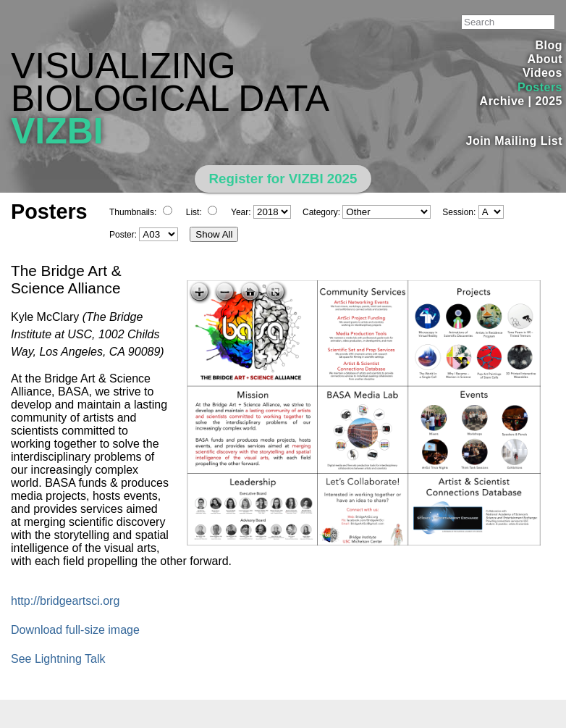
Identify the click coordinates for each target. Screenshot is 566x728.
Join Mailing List (515, 141)
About (545, 59)
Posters (540, 87)
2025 (549, 101)
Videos (542, 73)
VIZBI (57, 131)
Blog (549, 45)
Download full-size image (75, 630)
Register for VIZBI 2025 (283, 179)
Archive (502, 101)
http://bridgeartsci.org (65, 601)
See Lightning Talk (58, 659)
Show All (214, 234)
